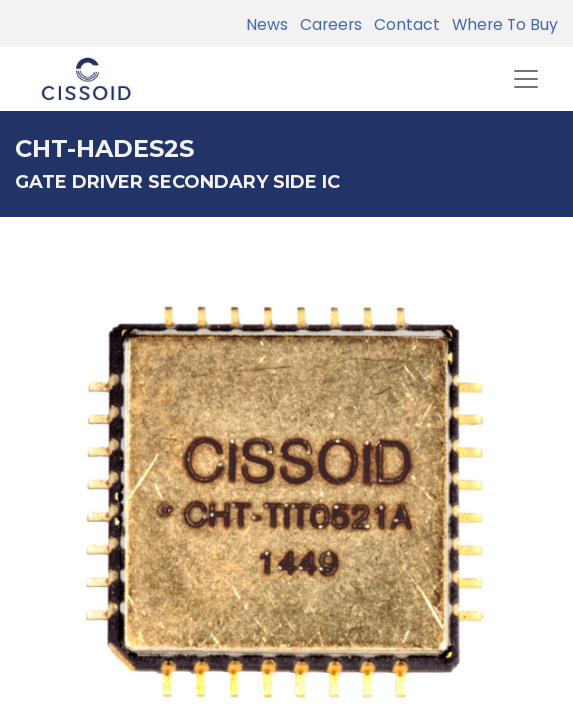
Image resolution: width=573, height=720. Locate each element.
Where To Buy (501, 24)
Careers (327, 24)
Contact (403, 24)
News (267, 24)
